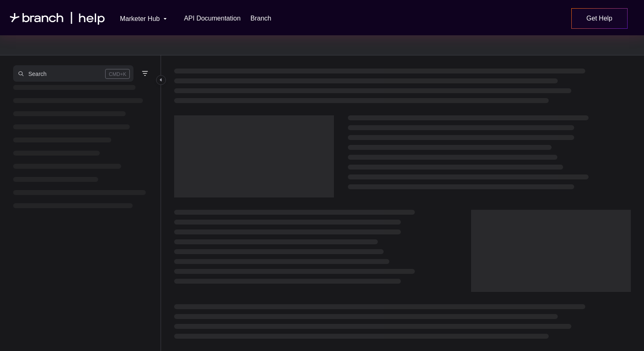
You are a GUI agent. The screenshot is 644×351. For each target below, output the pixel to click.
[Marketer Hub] (138, 18)
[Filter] (145, 73)
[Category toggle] (161, 80)
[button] (73, 73)
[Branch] (261, 18)
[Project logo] (57, 18)
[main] (402, 203)
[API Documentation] (212, 18)
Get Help (599, 18)
